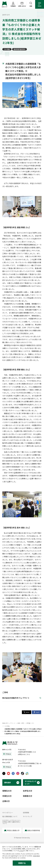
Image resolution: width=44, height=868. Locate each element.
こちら (21, 851)
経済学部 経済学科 (19, 49)
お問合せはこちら (24, 754)
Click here (36, 856)
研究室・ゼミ (30, 723)
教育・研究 (21, 723)
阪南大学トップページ (9, 723)
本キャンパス (7, 750)
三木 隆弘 (7, 49)
